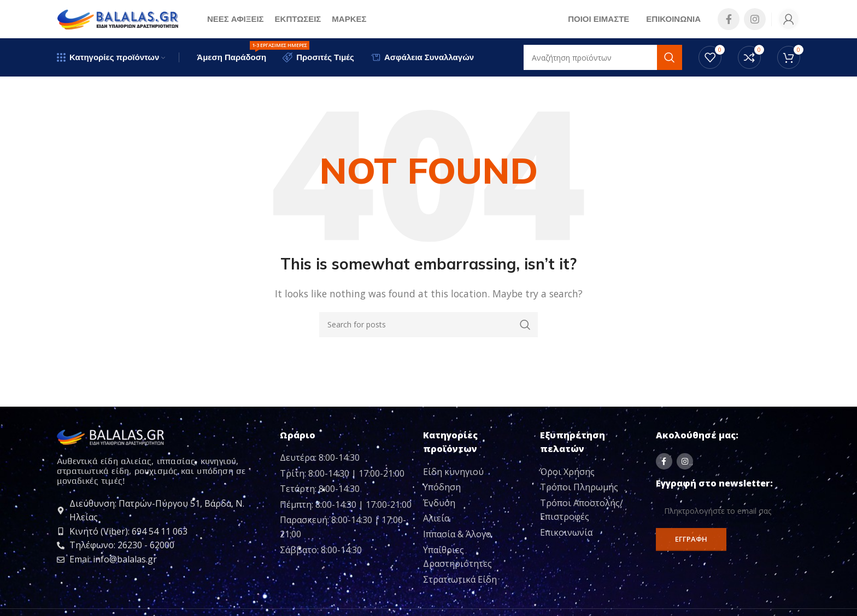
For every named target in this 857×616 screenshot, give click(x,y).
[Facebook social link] (729, 19)
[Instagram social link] (755, 19)
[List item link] (477, 472)
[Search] (428, 325)
